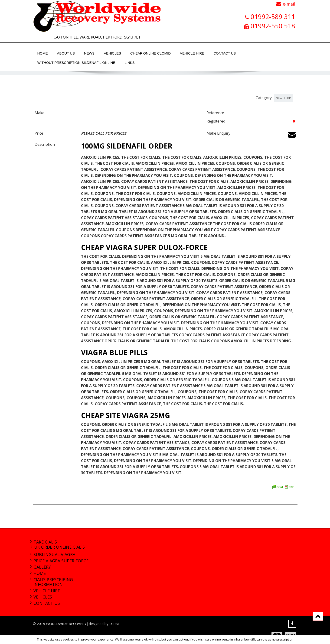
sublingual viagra (54, 554)
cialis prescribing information (53, 582)
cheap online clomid (150, 53)
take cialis (45, 542)
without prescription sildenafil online (76, 63)
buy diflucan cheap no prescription (269, 639)
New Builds (284, 98)
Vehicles (112, 53)
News (89, 53)
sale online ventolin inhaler (224, 639)
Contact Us (225, 53)
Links (129, 63)
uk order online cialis (59, 547)
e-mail (289, 4)
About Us (66, 53)
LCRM (114, 624)
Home (43, 53)
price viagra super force (61, 561)
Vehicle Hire (192, 53)
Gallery (42, 567)
